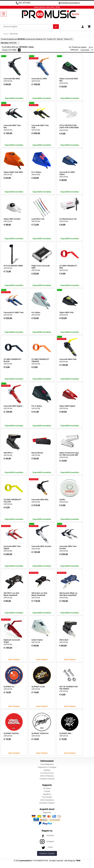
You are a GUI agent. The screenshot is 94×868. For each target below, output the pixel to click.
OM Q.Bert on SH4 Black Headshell (39, 594)
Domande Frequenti (47, 803)
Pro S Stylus (37, 406)
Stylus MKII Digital (67, 406)
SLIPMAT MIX (65, 733)
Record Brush (37, 453)
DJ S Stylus (36, 172)
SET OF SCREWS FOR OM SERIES (69, 688)
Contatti (47, 791)
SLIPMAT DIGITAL (11, 733)
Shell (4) (60, 39)
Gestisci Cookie (47, 853)
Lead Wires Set (38, 219)
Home (6, 34)
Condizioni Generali (47, 779)
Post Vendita (47, 797)
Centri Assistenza (47, 800)
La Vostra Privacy (47, 773)
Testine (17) (68, 39)
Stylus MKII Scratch (12, 219)
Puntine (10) (51, 39)
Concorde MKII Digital (13, 406)
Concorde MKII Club (68, 359)
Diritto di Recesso (47, 776)
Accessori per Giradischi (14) (36, 39)
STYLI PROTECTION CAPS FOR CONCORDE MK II (69, 128)
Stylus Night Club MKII (13, 172)
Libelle (62, 500)
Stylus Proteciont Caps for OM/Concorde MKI (69, 454)
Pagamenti (47, 813)
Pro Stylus (36, 312)
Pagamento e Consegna (47, 767)
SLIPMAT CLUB (38, 687)
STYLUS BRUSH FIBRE (13, 266)
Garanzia (47, 770)
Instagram (47, 841)
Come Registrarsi (47, 764)
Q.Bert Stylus (37, 640)
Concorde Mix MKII (12, 79)
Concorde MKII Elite (40, 500)
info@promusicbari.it (70, 3)
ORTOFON (8, 81)
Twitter (47, 847)
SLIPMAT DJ (9, 687)
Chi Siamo (47, 788)
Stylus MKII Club (66, 312)
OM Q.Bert (64, 640)
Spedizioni (47, 794)
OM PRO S (8, 453)
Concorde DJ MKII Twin (14, 312)
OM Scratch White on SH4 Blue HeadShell (68, 594)
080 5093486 (25, 3)
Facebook (47, 836)
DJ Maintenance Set (68, 219)
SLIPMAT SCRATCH (40, 733)
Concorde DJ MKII (39, 79)
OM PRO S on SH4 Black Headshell (11, 594)
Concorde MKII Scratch (41, 546)
